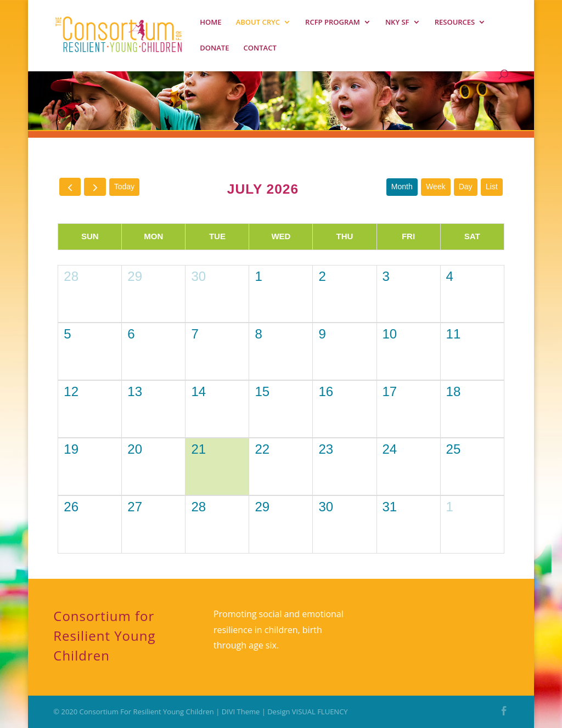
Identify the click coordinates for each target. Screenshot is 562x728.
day (466, 187)
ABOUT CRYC (258, 22)
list (492, 187)
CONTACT (260, 48)
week (436, 187)
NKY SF (397, 22)
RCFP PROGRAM (333, 22)
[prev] (70, 187)
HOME (210, 22)
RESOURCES (455, 22)
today (124, 187)
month (402, 187)
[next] (95, 187)
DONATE (214, 48)
